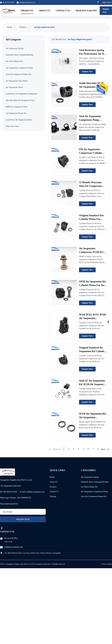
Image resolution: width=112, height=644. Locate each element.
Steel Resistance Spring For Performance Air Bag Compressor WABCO (93, 54)
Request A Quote (86, 11)
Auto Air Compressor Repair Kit (94, 496)
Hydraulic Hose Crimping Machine (95, 482)
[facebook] (2, 528)
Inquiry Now (87, 72)
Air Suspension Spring (90, 477)
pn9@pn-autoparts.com (27, 2)
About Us (45, 11)
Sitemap (53, 496)
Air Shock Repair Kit (89, 487)
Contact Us (63, 11)
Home (12, 11)
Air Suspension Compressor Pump (94, 492)
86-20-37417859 (11, 538)
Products (27, 11)
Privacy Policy (107, 564)
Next (105, 449)
